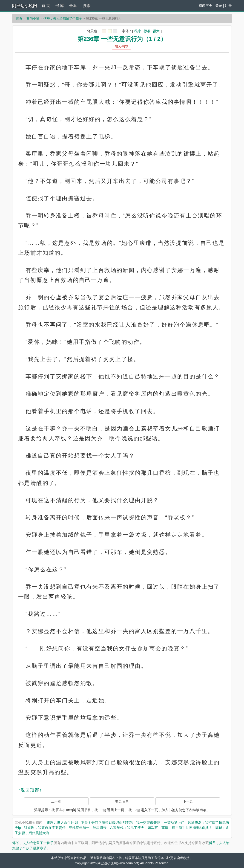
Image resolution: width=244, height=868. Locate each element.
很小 (138, 31)
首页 (19, 18)
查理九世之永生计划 (62, 823)
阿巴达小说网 (25, 6)
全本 (73, 6)
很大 (156, 31)
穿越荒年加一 (79, 828)
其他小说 (33, 18)
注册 (228, 6)
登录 (219, 6)
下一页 (188, 801)
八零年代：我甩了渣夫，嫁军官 (134, 828)
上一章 (56, 801)
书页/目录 (122, 801)
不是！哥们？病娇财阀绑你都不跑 (107, 823)
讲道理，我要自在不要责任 (45, 828)
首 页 (46, 6)
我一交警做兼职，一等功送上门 (160, 823)
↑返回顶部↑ (30, 790)
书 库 (60, 6)
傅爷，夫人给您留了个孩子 (63, 18)
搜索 (87, 6)
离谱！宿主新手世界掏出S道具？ (187, 828)
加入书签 (121, 46)
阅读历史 (205, 6)
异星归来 (100, 828)
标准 (147, 31)
